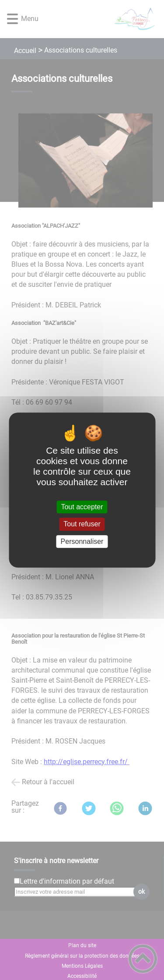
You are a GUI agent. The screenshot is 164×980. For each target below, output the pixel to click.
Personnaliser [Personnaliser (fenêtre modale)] (82, 541)
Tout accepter (82, 507)
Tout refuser (82, 524)
